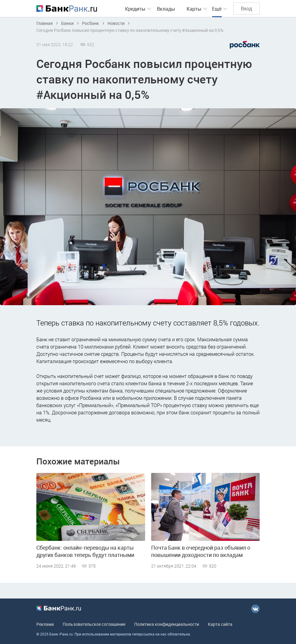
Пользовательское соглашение (94, 624)
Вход (246, 8)
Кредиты (135, 9)
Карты (194, 9)
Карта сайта (220, 624)
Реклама (45, 624)
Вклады (166, 9)
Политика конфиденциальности (167, 624)
